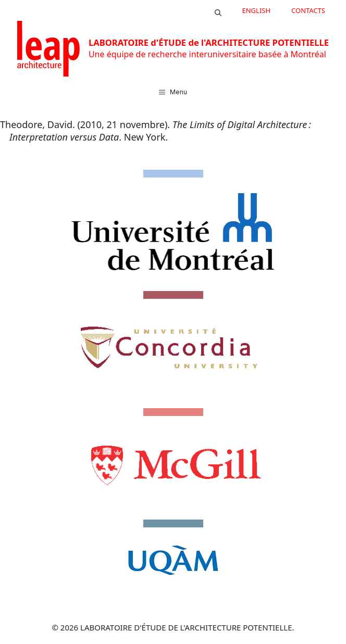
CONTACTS (308, 10)
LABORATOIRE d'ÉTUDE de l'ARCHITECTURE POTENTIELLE (209, 42)
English (257, 10)
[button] (218, 10)
